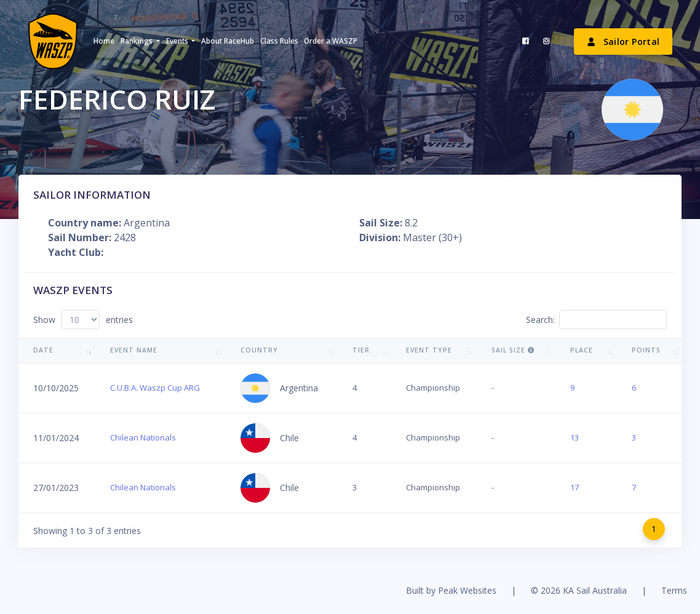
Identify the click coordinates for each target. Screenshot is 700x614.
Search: (596, 320)
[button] (140, 41)
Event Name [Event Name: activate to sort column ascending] (134, 350)
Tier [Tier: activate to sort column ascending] (361, 350)
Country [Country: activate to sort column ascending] (259, 350)
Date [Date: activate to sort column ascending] (43, 350)
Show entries (83, 320)
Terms (674, 590)
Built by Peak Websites (451, 590)
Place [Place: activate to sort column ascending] (582, 350)
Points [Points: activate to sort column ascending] (646, 350)
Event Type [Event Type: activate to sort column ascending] (429, 350)
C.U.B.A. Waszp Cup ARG (155, 388)
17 (575, 487)
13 (575, 437)
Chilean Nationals (143, 437)
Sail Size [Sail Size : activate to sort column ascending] (513, 350)
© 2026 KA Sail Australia (579, 590)
